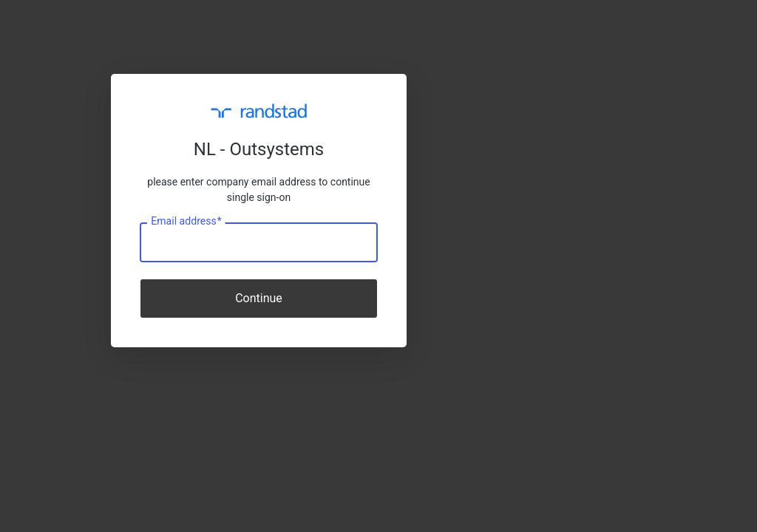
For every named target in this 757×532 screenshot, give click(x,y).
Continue (259, 298)
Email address (186, 222)
